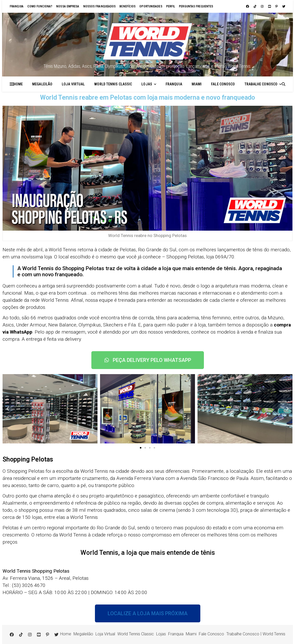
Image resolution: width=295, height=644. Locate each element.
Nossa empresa (68, 6)
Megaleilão (42, 84)
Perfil (171, 6)
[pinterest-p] (277, 6)
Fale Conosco (223, 84)
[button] (8, 409)
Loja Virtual (73, 84)
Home (18, 84)
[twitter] (284, 6)
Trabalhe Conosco (261, 84)
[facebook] (248, 6)
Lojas (147, 84)
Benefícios (127, 6)
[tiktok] (255, 6)
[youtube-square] (270, 6)
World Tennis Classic (113, 84)
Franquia (17, 6)
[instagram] (263, 6)
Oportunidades (151, 6)
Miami (197, 84)
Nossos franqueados (100, 6)
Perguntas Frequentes (196, 6)
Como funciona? (40, 6)
